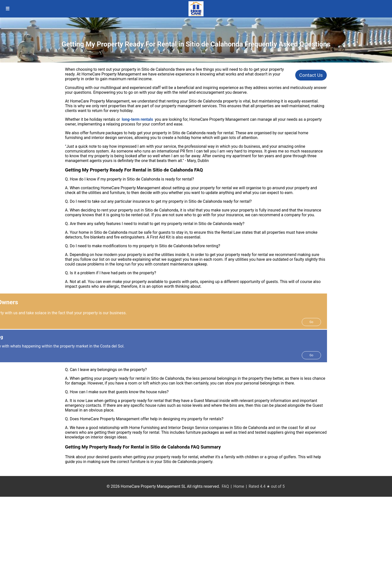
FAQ (225, 486)
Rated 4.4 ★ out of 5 (266, 486)
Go (311, 322)
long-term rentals (137, 119)
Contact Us (311, 75)
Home (239, 486)
